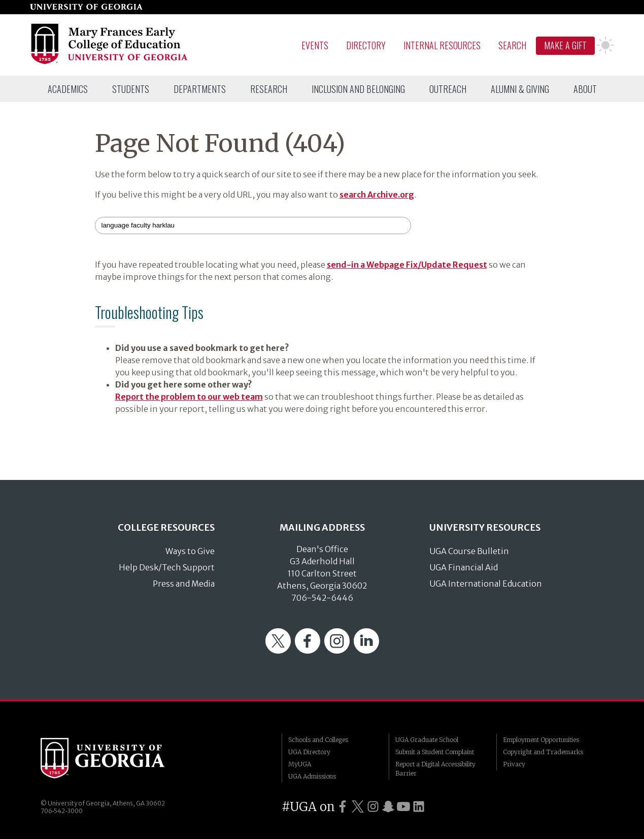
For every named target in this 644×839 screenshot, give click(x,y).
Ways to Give (190, 551)
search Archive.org (377, 195)
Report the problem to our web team (189, 397)
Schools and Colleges (318, 740)
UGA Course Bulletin (469, 551)
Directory (366, 45)
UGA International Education (486, 584)
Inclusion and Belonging (358, 89)
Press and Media (184, 584)
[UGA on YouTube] (403, 807)
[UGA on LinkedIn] (419, 807)
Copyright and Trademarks (543, 752)
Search (512, 45)
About (585, 89)
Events (315, 45)
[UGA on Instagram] (373, 807)
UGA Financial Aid (464, 567)
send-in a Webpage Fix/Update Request (407, 265)
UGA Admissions (312, 776)
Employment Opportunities (541, 740)
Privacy (514, 764)
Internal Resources (442, 45)
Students (131, 89)
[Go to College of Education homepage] (110, 62)
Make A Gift (565, 45)
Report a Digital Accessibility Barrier (435, 769)
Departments (200, 89)
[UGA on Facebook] (343, 807)
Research (269, 89)
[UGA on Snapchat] (388, 807)
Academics (68, 89)
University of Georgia (117, 758)
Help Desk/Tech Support (167, 567)
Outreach (448, 89)
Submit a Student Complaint (435, 752)
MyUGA (300, 764)
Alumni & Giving (520, 89)
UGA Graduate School (427, 740)
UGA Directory (309, 752)
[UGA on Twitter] (358, 807)
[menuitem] (68, 89)
